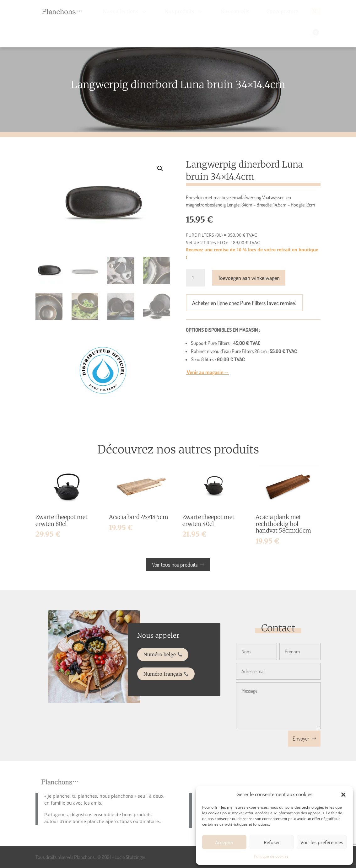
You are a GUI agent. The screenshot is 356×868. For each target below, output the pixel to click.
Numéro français (166, 670)
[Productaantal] (195, 278)
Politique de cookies (271, 856)
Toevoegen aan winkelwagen (249, 278)
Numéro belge (163, 656)
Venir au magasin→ (207, 372)
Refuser (272, 842)
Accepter (224, 842)
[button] (343, 795)
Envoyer (301, 738)
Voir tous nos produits (175, 565)
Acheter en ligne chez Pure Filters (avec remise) (244, 303)
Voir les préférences (322, 842)
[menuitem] (125, 11)
